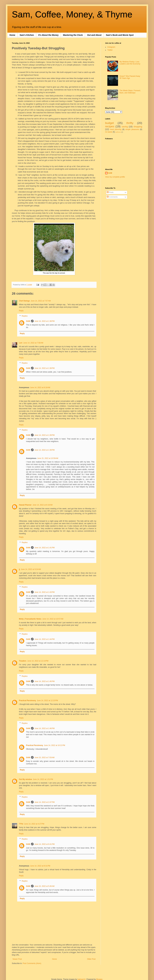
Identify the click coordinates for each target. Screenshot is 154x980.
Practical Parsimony (27, 701)
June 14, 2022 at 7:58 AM (33, 343)
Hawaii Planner (25, 505)
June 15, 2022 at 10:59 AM (48, 458)
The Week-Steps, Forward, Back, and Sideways (130, 92)
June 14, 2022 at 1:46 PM (45, 728)
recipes (110, 126)
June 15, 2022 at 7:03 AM (44, 758)
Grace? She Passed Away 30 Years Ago (130, 77)
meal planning (116, 129)
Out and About (94, 35)
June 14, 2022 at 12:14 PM (38, 661)
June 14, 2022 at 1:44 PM (45, 639)
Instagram (111, 47)
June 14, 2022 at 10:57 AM (53, 619)
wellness (118, 132)
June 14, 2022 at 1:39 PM (45, 435)
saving (125, 127)
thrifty (130, 123)
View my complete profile (115, 177)
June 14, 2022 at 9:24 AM (31, 569)
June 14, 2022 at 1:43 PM (45, 592)
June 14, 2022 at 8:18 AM (40, 388)
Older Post (91, 959)
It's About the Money (48, 35)
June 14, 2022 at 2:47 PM (45, 802)
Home (12, 35)
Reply (21, 311)
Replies (25, 316)
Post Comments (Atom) (32, 963)
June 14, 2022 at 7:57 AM (41, 301)
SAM (28, 321)
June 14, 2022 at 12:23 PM (47, 701)
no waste (109, 132)
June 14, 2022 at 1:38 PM (45, 321)
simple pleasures (132, 129)
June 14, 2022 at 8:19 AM (42, 505)
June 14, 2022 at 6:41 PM (45, 844)
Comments (112, 197)
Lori (21, 343)
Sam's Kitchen (27, 35)
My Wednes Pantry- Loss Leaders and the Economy (130, 63)
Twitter (110, 50)
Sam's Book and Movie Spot (120, 35)
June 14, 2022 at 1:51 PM (43, 779)
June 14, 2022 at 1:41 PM (45, 548)
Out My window (25, 779)
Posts (110, 192)
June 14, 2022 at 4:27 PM (34, 824)
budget (110, 123)
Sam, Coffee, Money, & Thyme (72, 14)
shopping (138, 127)
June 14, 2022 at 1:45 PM (45, 681)
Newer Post (17, 959)
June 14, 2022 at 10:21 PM (54, 745)
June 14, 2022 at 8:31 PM (40, 866)
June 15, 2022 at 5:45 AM (44, 886)
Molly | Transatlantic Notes (30, 619)
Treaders (23, 661)
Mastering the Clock (73, 35)
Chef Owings (24, 301)
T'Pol (21, 824)
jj (19, 569)
